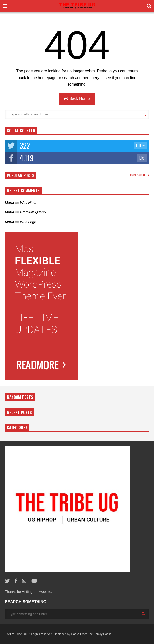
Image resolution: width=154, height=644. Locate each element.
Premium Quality (33, 212)
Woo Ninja (28, 203)
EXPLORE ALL (140, 175)
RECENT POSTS (19, 412)
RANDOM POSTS (20, 397)
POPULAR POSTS (21, 175)
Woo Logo (28, 222)
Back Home (77, 99)
